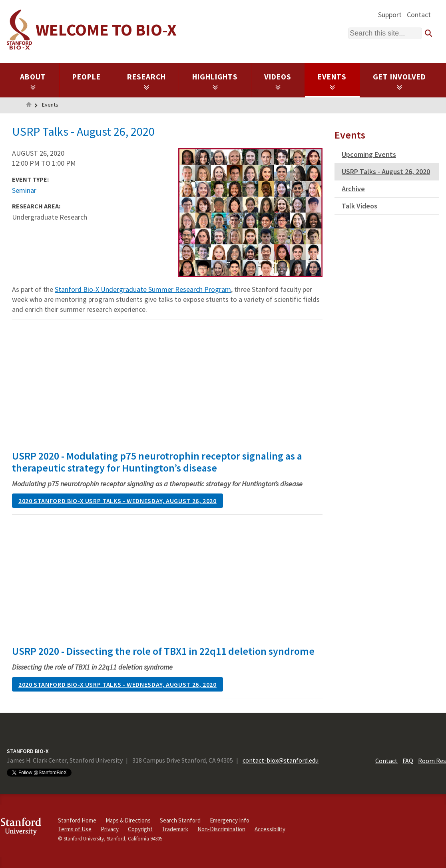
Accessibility (270, 829)
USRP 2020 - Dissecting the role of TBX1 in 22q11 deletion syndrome (163, 651)
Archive (353, 189)
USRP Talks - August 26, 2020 (386, 171)
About (33, 81)
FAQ (408, 760)
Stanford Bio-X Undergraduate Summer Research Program (143, 289)
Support (390, 15)
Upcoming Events (369, 154)
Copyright (140, 829)
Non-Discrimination (221, 829)
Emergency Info (230, 820)
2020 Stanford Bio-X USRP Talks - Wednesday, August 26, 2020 (117, 501)
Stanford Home (77, 820)
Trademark (175, 829)
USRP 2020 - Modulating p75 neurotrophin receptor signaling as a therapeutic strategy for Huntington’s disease (157, 462)
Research (146, 81)
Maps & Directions (128, 820)
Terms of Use (75, 829)
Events (332, 81)
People (87, 77)
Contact (419, 15)
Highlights (215, 81)
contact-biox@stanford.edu (281, 760)
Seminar (24, 190)
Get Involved (399, 81)
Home (29, 105)
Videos (278, 81)
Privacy (110, 829)
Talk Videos (359, 206)
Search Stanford (180, 820)
